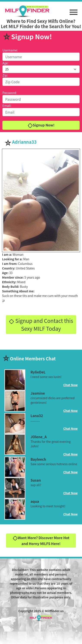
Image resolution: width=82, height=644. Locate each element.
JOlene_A (39, 437)
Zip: (5, 75)
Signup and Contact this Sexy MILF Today (41, 325)
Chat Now (71, 385)
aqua (35, 501)
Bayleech (38, 459)
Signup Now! (41, 125)
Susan (36, 480)
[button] (74, 10)
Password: (10, 93)
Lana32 (37, 416)
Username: (10, 50)
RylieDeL (38, 372)
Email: (7, 106)
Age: (5, 63)
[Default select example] (41, 69)
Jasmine (38, 393)
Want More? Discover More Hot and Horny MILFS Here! (41, 541)
